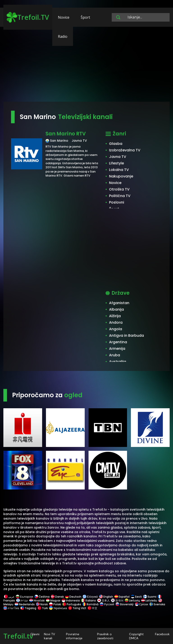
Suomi (150, 597)
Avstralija (118, 362)
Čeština (42, 597)
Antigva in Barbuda (126, 335)
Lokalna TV (119, 170)
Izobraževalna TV (125, 150)
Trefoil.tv (18, 636)
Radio (63, 36)
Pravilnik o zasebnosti (105, 636)
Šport (85, 17)
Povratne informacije (74, 636)
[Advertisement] (86, 66)
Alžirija (115, 316)
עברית (22, 600)
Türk (43, 608)
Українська (58, 608)
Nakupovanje (121, 176)
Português (72, 604)
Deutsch (73, 597)
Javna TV (118, 157)
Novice (64, 17)
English (106, 597)
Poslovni (117, 202)
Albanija (116, 309)
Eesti (136, 597)
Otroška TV (119, 189)
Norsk (42, 604)
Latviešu (149, 600)
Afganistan (119, 303)
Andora (116, 322)
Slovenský (125, 604)
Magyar (53, 600)
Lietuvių (132, 600)
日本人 (104, 600)
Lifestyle (116, 163)
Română (90, 604)
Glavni (35, 634)
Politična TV (120, 196)
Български (24, 597)
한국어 (117, 600)
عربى (9, 597)
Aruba (115, 355)
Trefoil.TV (28, 17)
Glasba (116, 144)
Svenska (157, 604)
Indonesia (71, 600)
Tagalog (28, 608)
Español (122, 597)
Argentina (118, 342)
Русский (107, 604)
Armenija (117, 349)
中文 (92, 608)
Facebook (162, 634)
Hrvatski (37, 600)
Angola (116, 329)
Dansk (57, 597)
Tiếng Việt (77, 608)
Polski (55, 604)
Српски (142, 604)
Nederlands (25, 604)
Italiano (89, 600)
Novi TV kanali (49, 636)
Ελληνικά (90, 597)
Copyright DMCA (136, 636)
